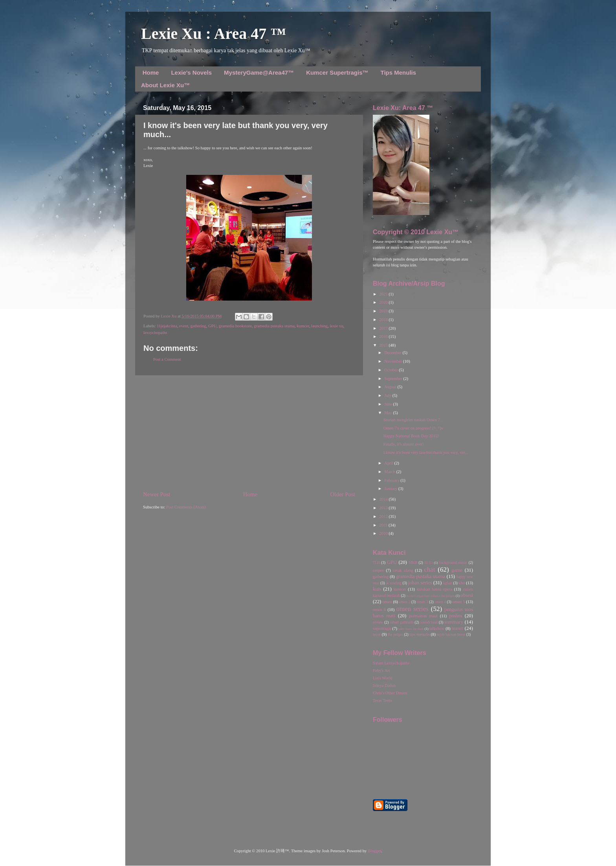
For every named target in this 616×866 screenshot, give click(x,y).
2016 (384, 337)
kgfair (448, 583)
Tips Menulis (399, 72)
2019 (384, 311)
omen (387, 602)
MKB (413, 562)
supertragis (382, 628)
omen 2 (405, 602)
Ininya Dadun (384, 685)
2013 (384, 508)
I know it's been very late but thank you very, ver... (426, 452)
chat (429, 570)
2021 (384, 294)
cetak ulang (403, 570)
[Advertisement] (249, 433)
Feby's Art (381, 671)
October (391, 370)
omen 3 (423, 602)
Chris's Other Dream (390, 693)
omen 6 (379, 610)
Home (151, 72)
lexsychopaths (155, 333)
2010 (384, 533)
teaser (457, 628)
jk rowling (394, 583)
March (390, 472)
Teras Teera (382, 700)
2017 (384, 328)
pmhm (456, 616)
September (394, 379)
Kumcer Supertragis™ (337, 72)
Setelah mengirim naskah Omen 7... (413, 420)
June (389, 404)
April (389, 463)
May (389, 413)
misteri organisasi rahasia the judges (431, 596)
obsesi (467, 595)
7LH (376, 562)
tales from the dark (411, 629)
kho (462, 583)
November (394, 361)
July (388, 395)
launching (319, 326)
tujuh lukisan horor (451, 634)
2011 (384, 525)
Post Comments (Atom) (186, 507)
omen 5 (458, 602)
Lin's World (383, 678)
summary (454, 622)
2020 (384, 302)
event (184, 326)
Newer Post (157, 494)
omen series (412, 609)
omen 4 (440, 602)
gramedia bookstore (235, 326)
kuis (377, 589)
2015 (384, 345)
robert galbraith (401, 622)
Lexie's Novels (191, 72)
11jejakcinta (167, 326)
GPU (212, 326)
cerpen (378, 570)
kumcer (303, 326)
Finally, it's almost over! (404, 444)
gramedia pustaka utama (274, 326)
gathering (198, 326)
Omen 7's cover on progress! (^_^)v (413, 428)
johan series (420, 583)
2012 (384, 516)
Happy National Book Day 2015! (411, 436)
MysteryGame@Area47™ (259, 72)
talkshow (437, 628)
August (391, 387)
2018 (384, 320)
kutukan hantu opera (434, 589)
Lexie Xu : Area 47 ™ (214, 34)
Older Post (343, 494)
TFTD (428, 563)
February (392, 480)
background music (453, 562)
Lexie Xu (169, 316)
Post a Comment (167, 359)
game (457, 570)
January (391, 489)
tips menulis (420, 634)
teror (377, 634)
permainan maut (423, 616)
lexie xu (336, 326)
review (378, 622)
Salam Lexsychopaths (391, 663)
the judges (395, 634)
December (393, 353)
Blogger (374, 851)
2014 (384, 499)
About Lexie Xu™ (165, 85)
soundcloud (429, 622)
